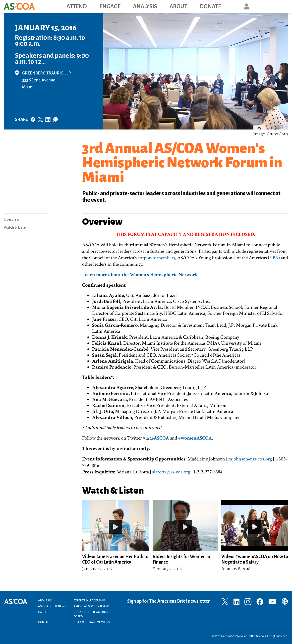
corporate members (156, 258)
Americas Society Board (91, 606)
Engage (110, 6)
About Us (45, 600)
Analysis (145, 6)
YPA (274, 258)
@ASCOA (159, 438)
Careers (44, 612)
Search (269, 6)
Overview (11, 219)
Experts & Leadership (89, 600)
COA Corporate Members (92, 622)
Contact (44, 622)
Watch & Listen (16, 227)
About (178, 6)
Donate (210, 6)
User (247, 6)
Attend (77, 6)
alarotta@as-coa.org (171, 472)
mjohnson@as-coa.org (250, 459)
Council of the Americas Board (92, 614)
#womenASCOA (195, 438)
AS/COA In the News (52, 606)
